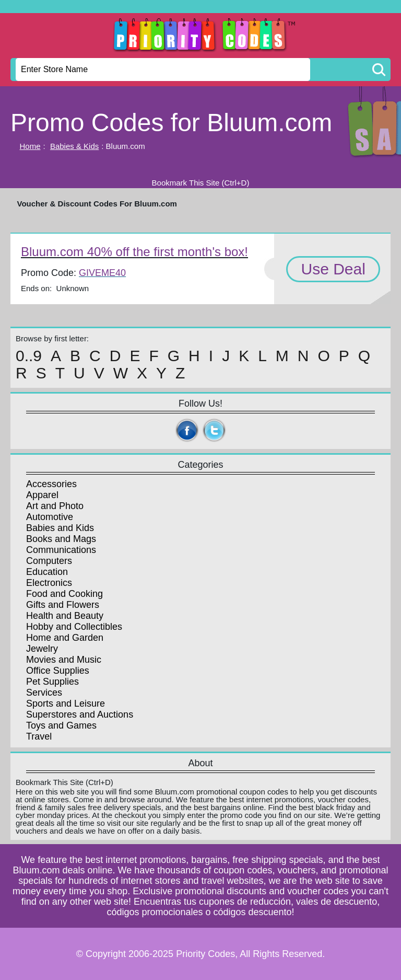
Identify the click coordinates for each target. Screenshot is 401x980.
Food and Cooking (64, 594)
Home (30, 146)
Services (44, 693)
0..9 (29, 356)
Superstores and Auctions (80, 714)
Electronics (49, 583)
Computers (49, 561)
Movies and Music (64, 660)
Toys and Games (61, 725)
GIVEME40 (102, 273)
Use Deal (333, 269)
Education (47, 572)
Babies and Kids (60, 528)
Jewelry (42, 649)
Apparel (42, 495)
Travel (39, 736)
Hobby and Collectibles (74, 627)
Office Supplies (58, 671)
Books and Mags (61, 539)
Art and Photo (55, 506)
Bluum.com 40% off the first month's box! (134, 252)
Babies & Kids (74, 146)
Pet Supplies (52, 682)
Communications (61, 550)
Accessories (51, 484)
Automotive (50, 517)
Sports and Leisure (66, 704)
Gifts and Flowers (63, 605)
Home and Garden (65, 638)
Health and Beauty (65, 616)
